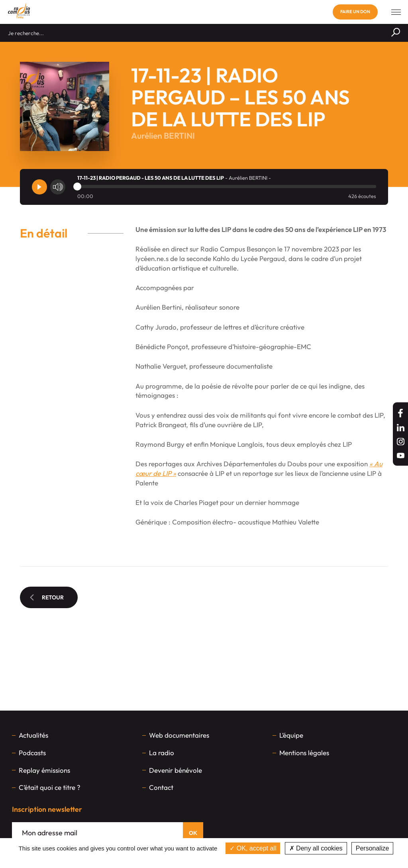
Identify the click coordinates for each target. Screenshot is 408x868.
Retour (47, 597)
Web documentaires (179, 735)
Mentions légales (304, 753)
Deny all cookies (316, 848)
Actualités (33, 735)
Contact (161, 787)
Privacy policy (204, 860)
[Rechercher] (396, 33)
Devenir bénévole (176, 770)
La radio (162, 753)
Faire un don (355, 12)
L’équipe (291, 735)
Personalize (373, 848)
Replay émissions (44, 770)
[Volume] (58, 187)
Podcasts (32, 753)
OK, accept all (253, 848)
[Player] (39, 187)
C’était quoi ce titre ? (50, 787)
